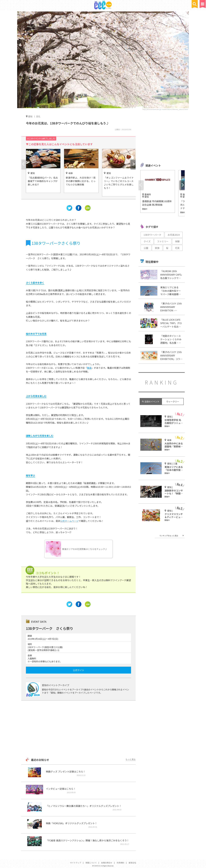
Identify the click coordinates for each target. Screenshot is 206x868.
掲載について (91, 863)
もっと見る (131, 759)
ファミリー (163, 241)
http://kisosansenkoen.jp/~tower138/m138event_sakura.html (165, 109)
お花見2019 (174, 235)
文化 (38, 116)
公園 (146, 248)
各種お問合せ (107, 863)
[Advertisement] (79, 729)
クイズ (147, 241)
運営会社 (132, 863)
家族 (157, 248)
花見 (177, 248)
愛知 (30, 116)
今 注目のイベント (151, 401)
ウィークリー (173, 401)
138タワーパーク (152, 235)
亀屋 (89, 368)
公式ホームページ (69, 521)
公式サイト (79, 670)
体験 (177, 241)
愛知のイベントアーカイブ (56, 685)
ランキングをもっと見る (169, 536)
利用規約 (120, 863)
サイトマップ (76, 863)
